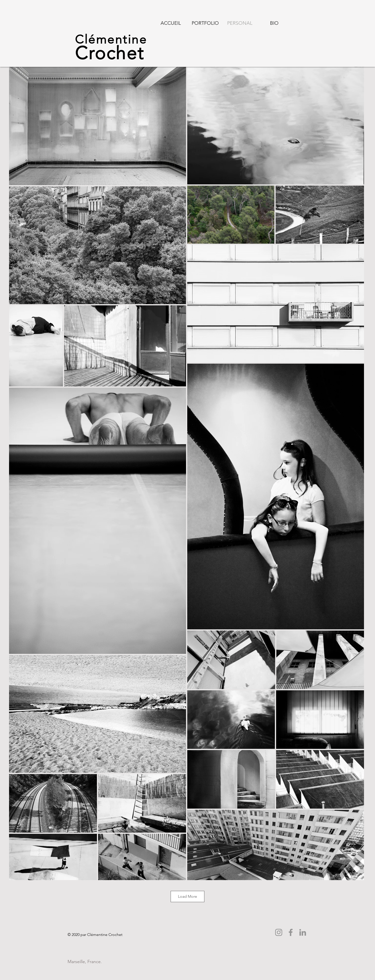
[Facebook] (291, 932)
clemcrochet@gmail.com (92, 952)
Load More (187, 896)
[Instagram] (279, 932)
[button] (205, 23)
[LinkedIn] (303, 932)
